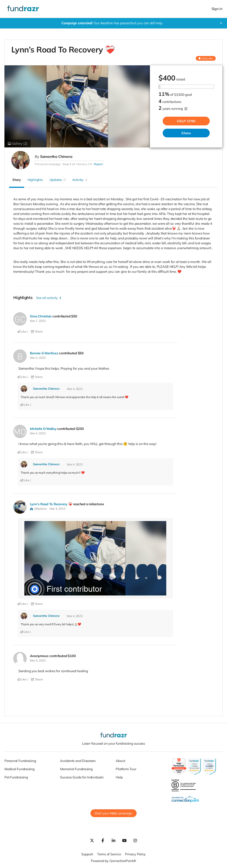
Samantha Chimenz (56, 156)
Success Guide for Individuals (82, 776)
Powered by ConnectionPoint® (113, 860)
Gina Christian (41, 316)
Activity (80, 180)
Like (22, 331)
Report (98, 164)
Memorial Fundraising (76, 768)
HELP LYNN (186, 121)
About (120, 760)
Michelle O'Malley (43, 428)
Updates (58, 180)
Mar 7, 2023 (38, 321)
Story (17, 180)
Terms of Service (109, 853)
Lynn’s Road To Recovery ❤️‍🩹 (52, 503)
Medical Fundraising (20, 768)
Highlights (35, 180)
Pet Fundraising (16, 776)
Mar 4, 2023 (38, 358)
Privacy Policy (136, 853)
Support (87, 853)
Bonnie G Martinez (44, 353)
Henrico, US (84, 164)
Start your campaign (113, 812)
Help (119, 776)
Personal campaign (48, 164)
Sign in (217, 9)
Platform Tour (126, 768)
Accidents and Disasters (78, 760)
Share (186, 133)
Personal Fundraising (20, 760)
